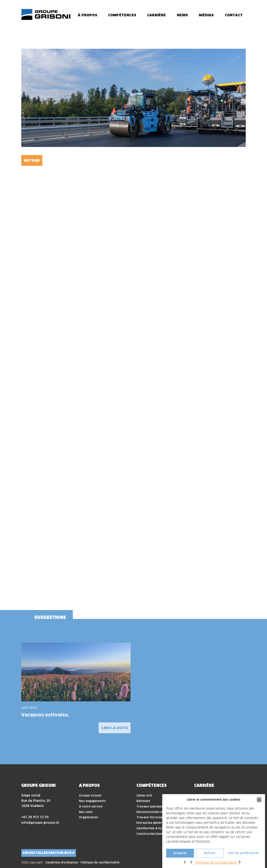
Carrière (157, 15)
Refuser (210, 853)
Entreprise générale (152, 823)
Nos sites (86, 812)
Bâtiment (143, 801)
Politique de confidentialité (216, 862)
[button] (259, 800)
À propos (88, 15)
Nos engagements (92, 801)
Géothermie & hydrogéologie (158, 828)
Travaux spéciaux (150, 806)
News (183, 15)
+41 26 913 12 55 (35, 817)
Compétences (122, 15)
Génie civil (144, 795)
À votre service (91, 806)
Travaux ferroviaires (152, 817)
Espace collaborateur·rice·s (49, 853)
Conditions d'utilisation (62, 862)
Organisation (89, 817)
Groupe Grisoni (90, 795)
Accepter (180, 853)
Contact (234, 15)
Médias (206, 15)
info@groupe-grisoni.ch (40, 823)
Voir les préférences (243, 853)
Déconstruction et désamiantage (161, 812)
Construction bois (150, 834)
